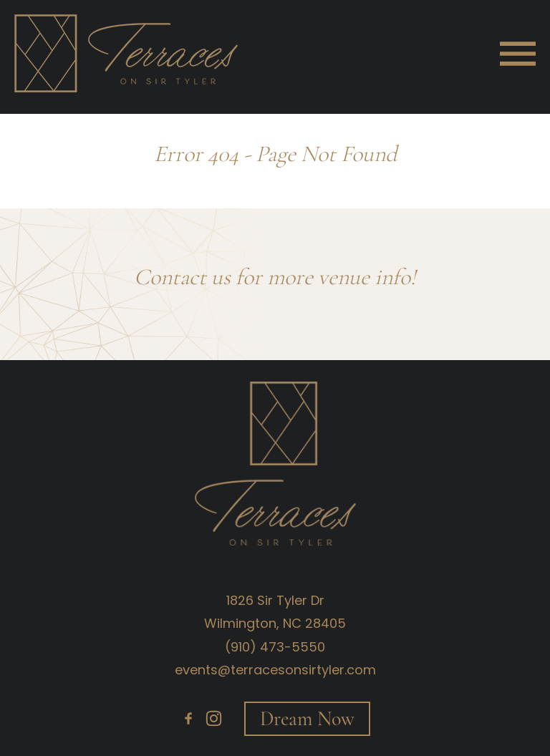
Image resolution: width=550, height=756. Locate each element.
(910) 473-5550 (275, 647)
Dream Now (307, 719)
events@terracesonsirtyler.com (275, 670)
